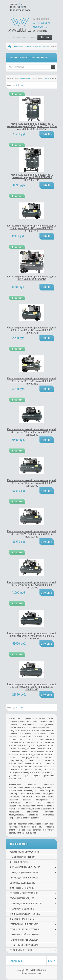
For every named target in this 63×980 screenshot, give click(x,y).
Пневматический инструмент (24, 935)
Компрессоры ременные (41, 47)
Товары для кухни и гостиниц (25, 929)
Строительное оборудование (24, 945)
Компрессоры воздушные (23, 47)
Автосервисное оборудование (25, 852)
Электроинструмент (19, 862)
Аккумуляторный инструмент (25, 867)
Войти (52, 961)
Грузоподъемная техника (22, 857)
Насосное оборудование (22, 909)
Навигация (16, 961)
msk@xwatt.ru (40, 27)
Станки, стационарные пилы (24, 873)
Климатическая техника (22, 919)
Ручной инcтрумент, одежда (24, 940)
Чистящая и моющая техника (25, 914)
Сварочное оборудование (22, 883)
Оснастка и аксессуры (21, 950)
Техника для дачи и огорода (24, 878)
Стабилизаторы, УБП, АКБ (22, 898)
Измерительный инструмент (24, 924)
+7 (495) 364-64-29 (41, 23)
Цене (29, 78)
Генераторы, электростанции (24, 893)
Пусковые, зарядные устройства (26, 904)
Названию (22, 78)
